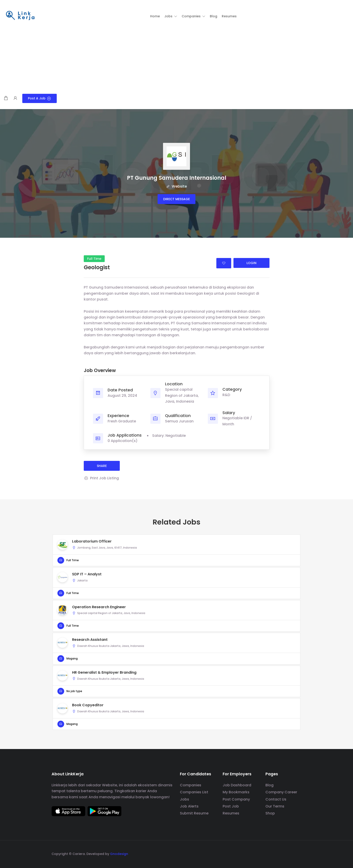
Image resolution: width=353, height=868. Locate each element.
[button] (171, 16)
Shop (270, 813)
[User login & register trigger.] (15, 98)
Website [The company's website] (176, 186)
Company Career (281, 792)
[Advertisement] (176, 60)
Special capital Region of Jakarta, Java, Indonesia (182, 395)
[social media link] (298, 853)
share (102, 466)
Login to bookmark (224, 263)
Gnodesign (119, 854)
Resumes (231, 813)
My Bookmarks (236, 792)
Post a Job (40, 98)
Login (251, 263)
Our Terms (275, 806)
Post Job (231, 806)
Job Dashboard (237, 785)
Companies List (194, 792)
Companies (191, 785)
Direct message (176, 199)
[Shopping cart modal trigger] (6, 98)
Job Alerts (189, 806)
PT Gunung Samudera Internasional (177, 178)
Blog (269, 785)
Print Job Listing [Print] (101, 478)
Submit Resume (194, 813)
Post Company (236, 799)
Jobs (184, 799)
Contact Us (276, 799)
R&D (226, 395)
